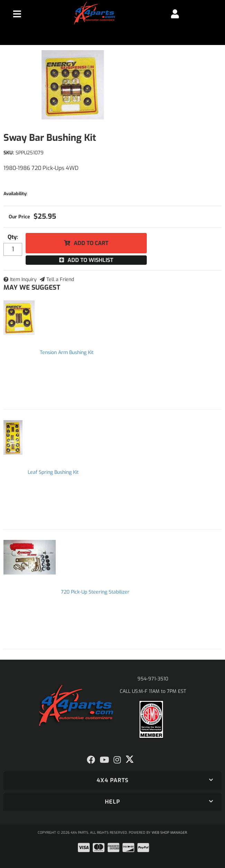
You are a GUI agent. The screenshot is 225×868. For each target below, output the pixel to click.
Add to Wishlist (90, 260)
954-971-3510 (153, 679)
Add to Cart (91, 243)
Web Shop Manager (169, 833)
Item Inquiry (23, 279)
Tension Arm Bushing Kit (67, 352)
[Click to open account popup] (175, 14)
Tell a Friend (60, 279)
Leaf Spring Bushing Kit (53, 472)
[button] (112, 780)
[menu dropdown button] (17, 14)
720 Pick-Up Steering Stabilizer (95, 592)
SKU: (9, 153)
